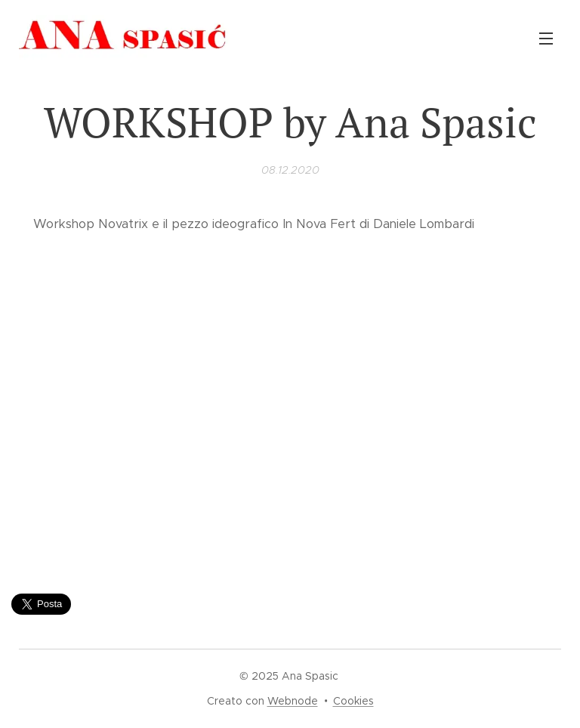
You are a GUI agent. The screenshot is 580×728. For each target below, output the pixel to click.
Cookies (353, 701)
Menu (546, 39)
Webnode (293, 701)
